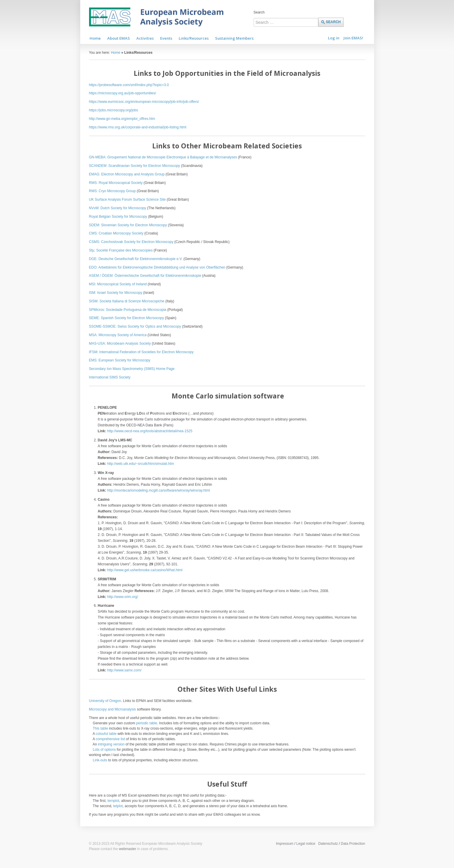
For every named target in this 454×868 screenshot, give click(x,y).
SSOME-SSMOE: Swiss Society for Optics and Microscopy (135, 326)
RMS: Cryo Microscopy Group (112, 191)
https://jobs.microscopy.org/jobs (114, 110)
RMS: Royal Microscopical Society (116, 183)
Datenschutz (328, 844)
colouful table (106, 734)
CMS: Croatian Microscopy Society (116, 233)
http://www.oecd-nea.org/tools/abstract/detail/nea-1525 (150, 431)
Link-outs (100, 760)
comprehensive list (110, 739)
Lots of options (104, 750)
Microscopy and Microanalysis (113, 709)
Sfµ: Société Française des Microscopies (121, 250)
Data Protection (353, 844)
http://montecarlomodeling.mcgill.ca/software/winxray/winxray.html (159, 490)
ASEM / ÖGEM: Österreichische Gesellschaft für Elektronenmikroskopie (145, 276)
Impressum (285, 844)
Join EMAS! (353, 38)
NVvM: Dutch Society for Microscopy (118, 208)
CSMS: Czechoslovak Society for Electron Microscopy (131, 242)
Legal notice (306, 844)
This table (100, 728)
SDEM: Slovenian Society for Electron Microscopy (128, 225)
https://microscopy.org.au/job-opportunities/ (123, 93)
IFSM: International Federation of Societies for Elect (129, 352)
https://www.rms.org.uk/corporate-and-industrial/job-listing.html (138, 127)
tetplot (118, 806)
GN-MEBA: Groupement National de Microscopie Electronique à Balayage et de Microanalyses (163, 157)
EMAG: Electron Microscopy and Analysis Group (127, 174)
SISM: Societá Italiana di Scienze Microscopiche (127, 301)
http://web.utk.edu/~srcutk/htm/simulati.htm (141, 464)
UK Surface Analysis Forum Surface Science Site (127, 200)
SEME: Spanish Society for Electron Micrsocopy (127, 318)
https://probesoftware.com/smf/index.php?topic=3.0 (129, 85)
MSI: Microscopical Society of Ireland (118, 284)
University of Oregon (105, 701)
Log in (334, 38)
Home (115, 53)
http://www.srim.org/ (123, 597)
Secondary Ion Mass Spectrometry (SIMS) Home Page (132, 369)
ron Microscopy (181, 352)
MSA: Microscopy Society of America (118, 335)
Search (259, 12)
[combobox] (286, 22)
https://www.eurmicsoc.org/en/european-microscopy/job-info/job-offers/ (144, 102)
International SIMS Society (110, 377)
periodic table (146, 723)
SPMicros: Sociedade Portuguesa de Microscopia (128, 310)
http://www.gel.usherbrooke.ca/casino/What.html (145, 570)
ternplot (113, 801)
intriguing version (111, 744)
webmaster (128, 849)
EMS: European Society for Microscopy (120, 360)
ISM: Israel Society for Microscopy (116, 293)
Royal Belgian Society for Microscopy (118, 217)
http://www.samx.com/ (124, 670)
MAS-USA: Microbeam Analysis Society (120, 343)
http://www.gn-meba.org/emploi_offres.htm (122, 119)
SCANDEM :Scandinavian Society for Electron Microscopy (135, 166)
